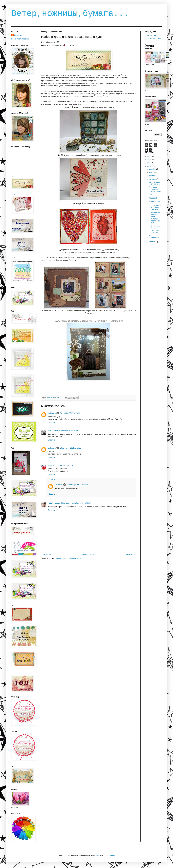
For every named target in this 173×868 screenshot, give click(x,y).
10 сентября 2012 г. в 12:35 (70, 448)
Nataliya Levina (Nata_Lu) (58, 503)
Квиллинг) (153, 198)
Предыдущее (130, 554)
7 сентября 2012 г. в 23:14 (70, 413)
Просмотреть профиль (20, 39)
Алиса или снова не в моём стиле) (155, 189)
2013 (149, 163)
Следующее (47, 554)
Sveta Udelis (53, 430)
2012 (149, 166)
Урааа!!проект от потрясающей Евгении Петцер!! (155, 205)
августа (153, 242)
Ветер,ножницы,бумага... (70, 14)
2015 (149, 156)
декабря (153, 169)
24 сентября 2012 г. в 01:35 (80, 503)
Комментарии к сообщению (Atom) (68, 558)
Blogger (112, 855)
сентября (153, 179)
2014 (149, 160)
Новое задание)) (154, 237)
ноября (152, 172)
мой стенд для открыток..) (155, 183)
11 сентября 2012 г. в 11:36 (67, 465)
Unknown (52, 413)
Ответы (53, 480)
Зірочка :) (52, 465)
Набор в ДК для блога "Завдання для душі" (155, 229)
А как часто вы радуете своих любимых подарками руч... (155, 218)
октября (153, 176)
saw (97, 855)
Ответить (52, 423)
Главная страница (88, 554)
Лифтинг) (153, 195)
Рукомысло (151, 36)
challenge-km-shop (154, 38)
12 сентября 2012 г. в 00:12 (77, 485)
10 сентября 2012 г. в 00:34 (69, 430)
